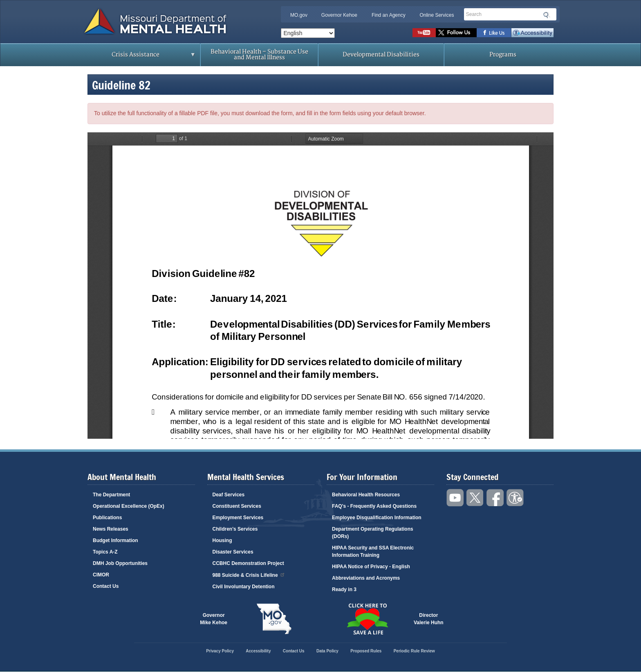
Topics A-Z (105, 552)
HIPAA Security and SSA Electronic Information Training (373, 551)
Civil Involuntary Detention (244, 587)
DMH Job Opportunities (120, 563)
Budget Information (115, 540)
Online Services (437, 15)
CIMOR (101, 575)
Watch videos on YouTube (424, 33)
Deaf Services (229, 495)
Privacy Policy (220, 651)
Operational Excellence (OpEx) (129, 506)
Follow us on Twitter (456, 33)
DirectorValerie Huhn (429, 619)
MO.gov (299, 15)
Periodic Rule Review (414, 651)
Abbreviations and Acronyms (366, 578)
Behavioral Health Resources (366, 495)
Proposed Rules (366, 651)
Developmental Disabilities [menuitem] (381, 55)
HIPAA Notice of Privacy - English (371, 567)
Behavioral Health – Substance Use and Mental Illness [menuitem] (259, 55)
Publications (107, 518)
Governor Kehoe (339, 15)
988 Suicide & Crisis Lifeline (249, 575)
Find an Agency (389, 15)
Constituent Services (237, 506)
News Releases (111, 529)
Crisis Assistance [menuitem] (138, 57)
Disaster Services (233, 552)
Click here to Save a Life (367, 619)
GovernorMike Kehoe (214, 619)
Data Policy (327, 651)
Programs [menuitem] (503, 55)
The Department (111, 495)
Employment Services (238, 518)
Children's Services (235, 529)
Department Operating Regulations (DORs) (373, 533)
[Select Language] (308, 33)
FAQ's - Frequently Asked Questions (374, 506)
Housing (222, 540)
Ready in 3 (344, 589)
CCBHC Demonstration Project (248, 563)
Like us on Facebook (494, 33)
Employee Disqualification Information (377, 518)
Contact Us (106, 586)
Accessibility (532, 33)
